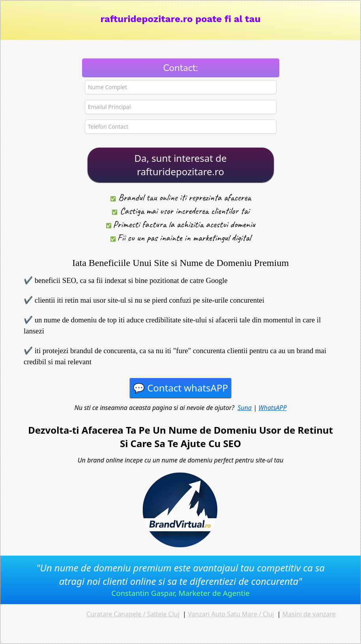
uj (271, 614)
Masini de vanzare (309, 614)
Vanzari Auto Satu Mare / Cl (228, 614)
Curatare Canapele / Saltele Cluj (133, 614)
